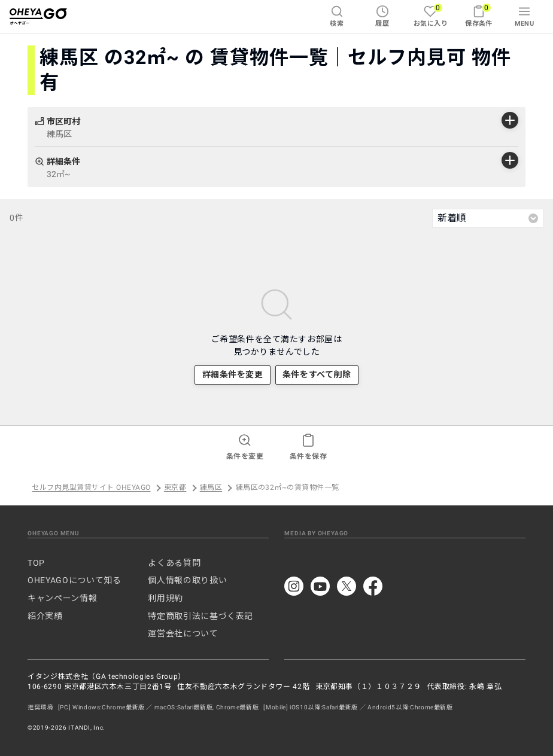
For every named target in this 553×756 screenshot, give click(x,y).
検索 (337, 16)
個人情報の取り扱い (187, 580)
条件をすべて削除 (317, 374)
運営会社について (183, 633)
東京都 (175, 488)
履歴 (382, 16)
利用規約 (165, 598)
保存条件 (479, 15)
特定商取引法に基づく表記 (200, 616)
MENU (525, 16)
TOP (36, 563)
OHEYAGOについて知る (74, 580)
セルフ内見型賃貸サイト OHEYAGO (91, 488)
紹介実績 (45, 616)
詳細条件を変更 (233, 374)
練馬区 (211, 488)
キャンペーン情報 (62, 598)
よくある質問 (174, 563)
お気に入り (431, 15)
